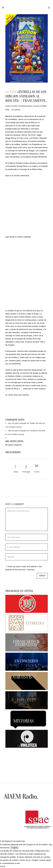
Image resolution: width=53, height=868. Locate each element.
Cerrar (3, 866)
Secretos (36, 106)
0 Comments (16, 110)
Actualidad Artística (26, 106)
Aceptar (14, 848)
